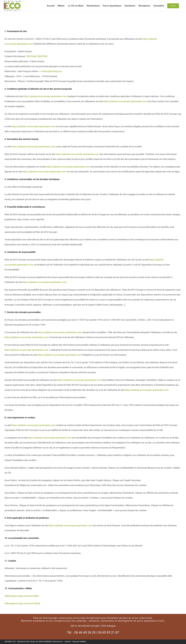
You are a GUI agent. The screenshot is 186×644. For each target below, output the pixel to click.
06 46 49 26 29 (85, 632)
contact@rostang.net (51, 71)
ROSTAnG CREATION (37, 56)
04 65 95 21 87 (109, 632)
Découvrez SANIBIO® (80, 642)
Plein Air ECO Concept (28, 642)
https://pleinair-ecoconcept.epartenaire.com (45, 96)
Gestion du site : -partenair (62, 642)
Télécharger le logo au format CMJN (22, 603)
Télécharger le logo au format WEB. (22, 596)
